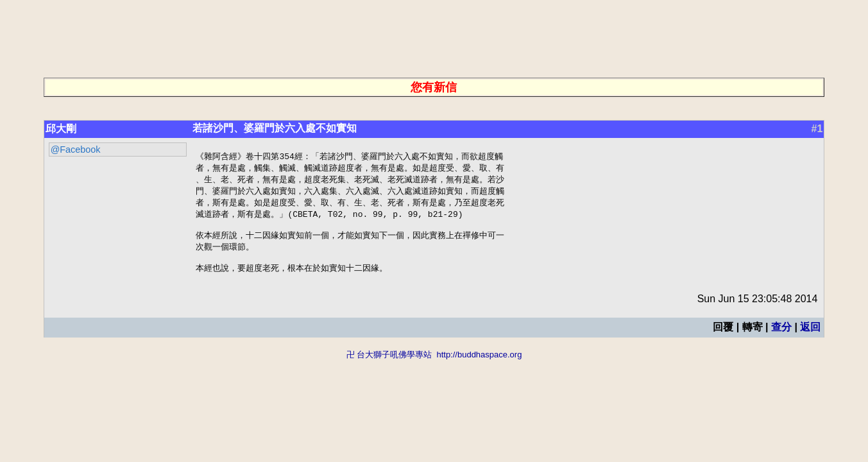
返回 (810, 337)
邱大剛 (61, 129)
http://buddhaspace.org (479, 364)
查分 (781, 337)
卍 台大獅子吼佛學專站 (389, 364)
